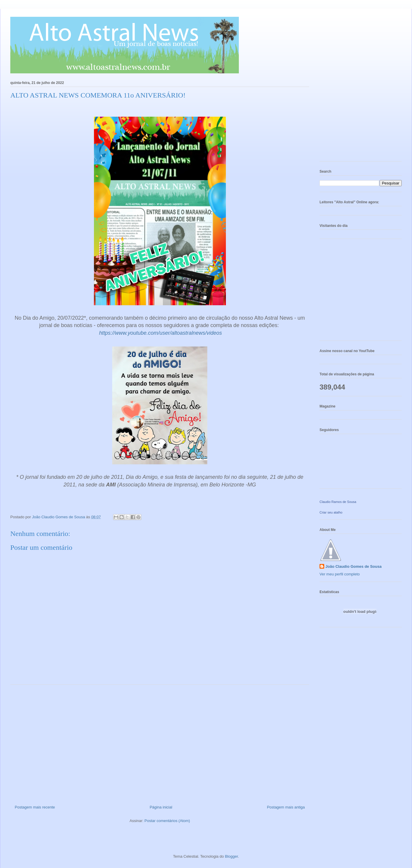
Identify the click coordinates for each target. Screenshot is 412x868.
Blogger (231, 856)
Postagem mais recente (35, 807)
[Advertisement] (160, 742)
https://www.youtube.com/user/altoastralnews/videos (160, 333)
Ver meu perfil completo (340, 574)
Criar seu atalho (331, 512)
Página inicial (161, 807)
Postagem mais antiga (286, 807)
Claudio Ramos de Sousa (338, 502)
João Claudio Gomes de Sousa (354, 566)
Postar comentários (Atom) (167, 821)
